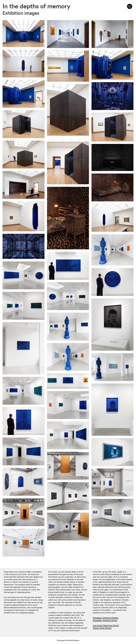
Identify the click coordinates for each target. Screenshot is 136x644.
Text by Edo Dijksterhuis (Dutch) (106, 625)
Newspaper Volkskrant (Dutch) (105, 620)
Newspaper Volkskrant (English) (106, 618)
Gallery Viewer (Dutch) (102, 628)
